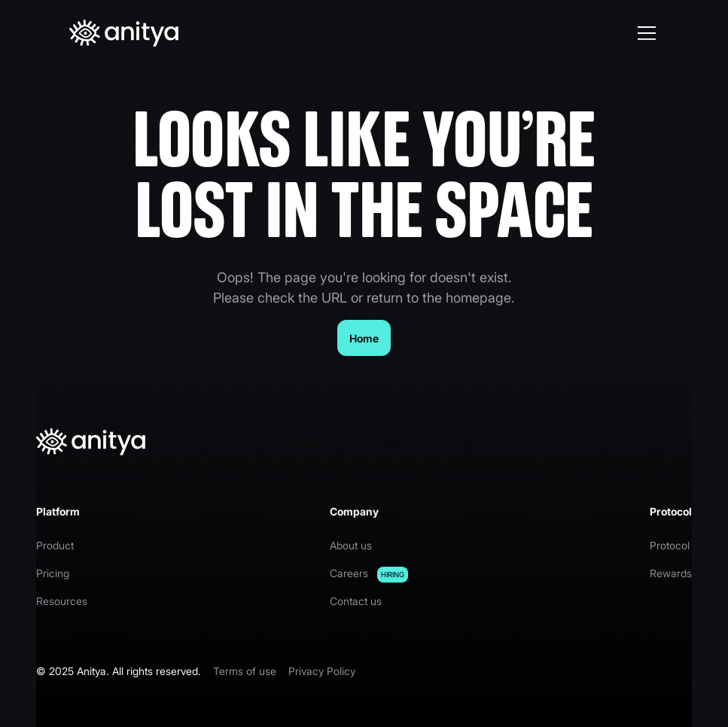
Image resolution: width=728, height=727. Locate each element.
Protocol (670, 545)
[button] (644, 33)
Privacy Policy (322, 671)
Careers (369, 575)
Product (55, 545)
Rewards (671, 573)
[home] (124, 33)
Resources (62, 601)
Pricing (53, 573)
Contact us (356, 601)
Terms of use (245, 671)
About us (351, 545)
